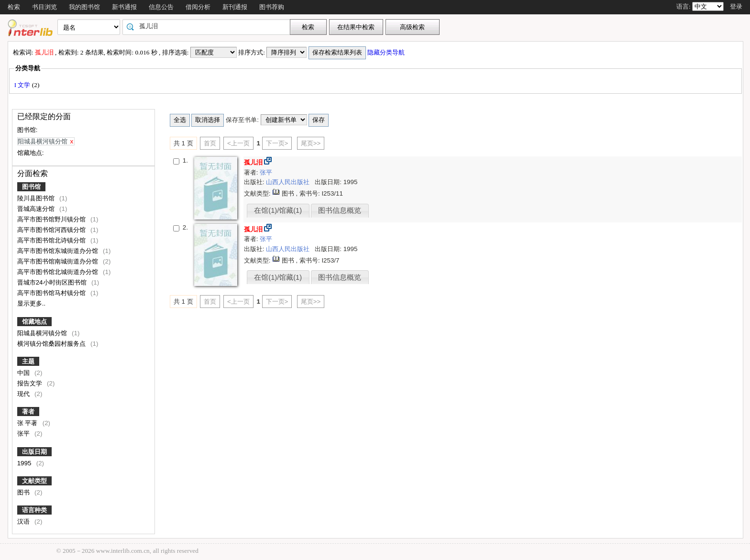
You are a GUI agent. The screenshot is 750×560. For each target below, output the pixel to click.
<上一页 (238, 143)
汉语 (24, 522)
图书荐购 (272, 7)
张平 (24, 434)
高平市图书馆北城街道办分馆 (59, 272)
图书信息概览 (340, 210)
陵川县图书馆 (37, 198)
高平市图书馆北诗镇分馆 (52, 240)
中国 (24, 373)
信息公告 (161, 7)
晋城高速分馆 (37, 209)
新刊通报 (235, 7)
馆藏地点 (34, 322)
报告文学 (31, 383)
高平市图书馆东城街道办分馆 (59, 251)
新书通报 (124, 7)
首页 (210, 143)
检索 (14, 7)
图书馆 (31, 187)
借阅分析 (198, 7)
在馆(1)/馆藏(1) (278, 210)
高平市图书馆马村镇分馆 (52, 293)
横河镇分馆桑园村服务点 (52, 344)
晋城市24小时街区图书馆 (53, 282)
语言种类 (34, 510)
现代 (24, 394)
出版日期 (34, 452)
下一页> (277, 143)
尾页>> (311, 143)
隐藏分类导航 (387, 52)
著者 (28, 412)
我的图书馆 (84, 7)
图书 (24, 492)
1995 (25, 463)
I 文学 (23, 85)
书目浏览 (44, 7)
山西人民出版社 (289, 182)
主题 (28, 361)
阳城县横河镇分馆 (43, 333)
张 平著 (28, 423)
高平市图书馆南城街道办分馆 (59, 261)
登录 (736, 6)
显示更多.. (31, 303)
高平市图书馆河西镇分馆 (52, 230)
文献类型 (34, 481)
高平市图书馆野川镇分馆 (52, 219)
